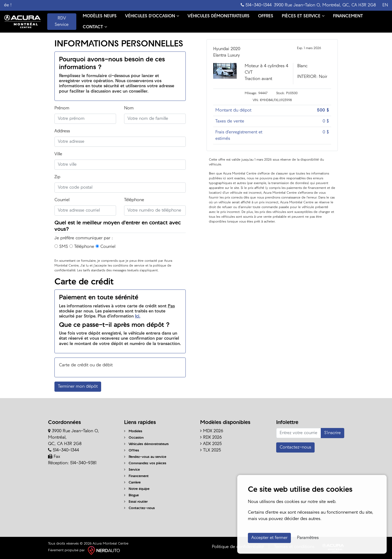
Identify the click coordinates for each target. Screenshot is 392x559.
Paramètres (308, 538)
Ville (58, 154)
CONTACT (95, 27)
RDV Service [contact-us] (62, 22)
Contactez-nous (139, 508)
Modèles (133, 431)
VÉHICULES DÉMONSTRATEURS (219, 16)
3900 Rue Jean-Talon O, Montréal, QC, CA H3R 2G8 (325, 5)
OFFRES (266, 16)
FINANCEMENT (348, 16)
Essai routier (136, 502)
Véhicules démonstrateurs (146, 444)
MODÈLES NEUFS (100, 16)
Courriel (62, 200)
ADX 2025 (211, 444)
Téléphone (134, 200)
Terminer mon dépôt (78, 387)
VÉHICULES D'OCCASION (152, 16)
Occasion (134, 438)
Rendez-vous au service (145, 457)
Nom (129, 108)
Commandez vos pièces (145, 463)
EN (385, 5)
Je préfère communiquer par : (84, 238)
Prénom (62, 108)
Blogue (131, 495)
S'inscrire (332, 433)
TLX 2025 (211, 450)
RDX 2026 (211, 438)
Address (62, 131)
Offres (132, 451)
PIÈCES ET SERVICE (303, 16)
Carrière (132, 483)
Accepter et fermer (269, 538)
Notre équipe (137, 489)
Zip (57, 177)
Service (132, 470)
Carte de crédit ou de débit (86, 365)
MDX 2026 (212, 431)
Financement (136, 476)
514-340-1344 (256, 5)
